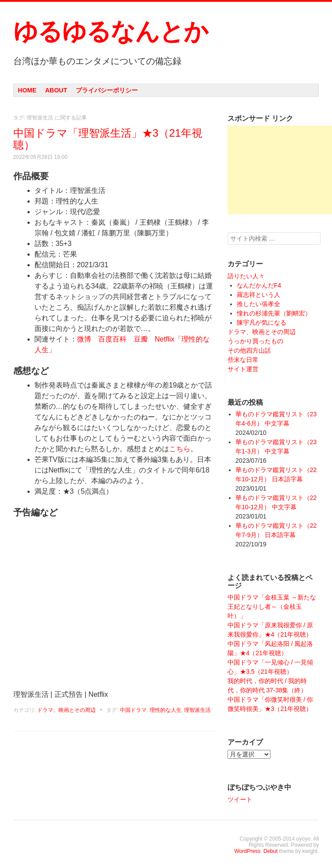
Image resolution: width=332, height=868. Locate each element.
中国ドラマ (133, 710)
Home (27, 90)
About (56, 90)
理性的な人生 (166, 710)
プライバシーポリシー (107, 90)
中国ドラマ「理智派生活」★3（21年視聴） (108, 139)
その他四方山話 (249, 350)
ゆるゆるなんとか (111, 31)
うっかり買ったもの (255, 341)
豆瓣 (141, 339)
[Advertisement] (280, 170)
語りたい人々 (246, 276)
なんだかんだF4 (259, 285)
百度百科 (112, 339)
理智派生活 (197, 710)
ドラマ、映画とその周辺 (66, 710)
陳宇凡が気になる (262, 323)
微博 (84, 339)
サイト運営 (243, 369)
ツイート (240, 799)
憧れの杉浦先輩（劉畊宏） (274, 313)
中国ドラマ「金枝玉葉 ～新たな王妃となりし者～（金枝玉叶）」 (272, 607)
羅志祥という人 (259, 295)
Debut (270, 851)
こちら (180, 449)
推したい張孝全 (259, 304)
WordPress (247, 851)
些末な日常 (243, 360)
